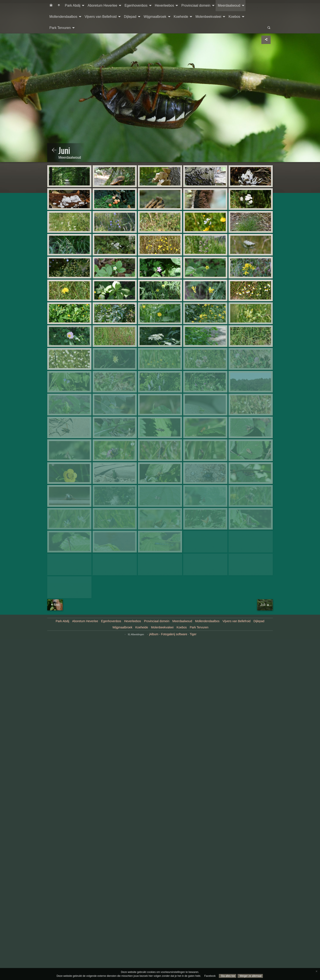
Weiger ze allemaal (250, 976)
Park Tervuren (60, 28)
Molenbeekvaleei (208, 17)
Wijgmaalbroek (155, 17)
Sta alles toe (228, 976)
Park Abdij (73, 5)
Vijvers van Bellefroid (101, 17)
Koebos (234, 17)
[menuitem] (51, 6)
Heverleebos (165, 5)
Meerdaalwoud (229, 5)
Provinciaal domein (196, 5)
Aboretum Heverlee (102, 5)
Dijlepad (130, 17)
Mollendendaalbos (63, 17)
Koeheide (181, 17)
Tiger (193, 756)
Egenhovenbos (136, 5)
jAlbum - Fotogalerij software (168, 756)
